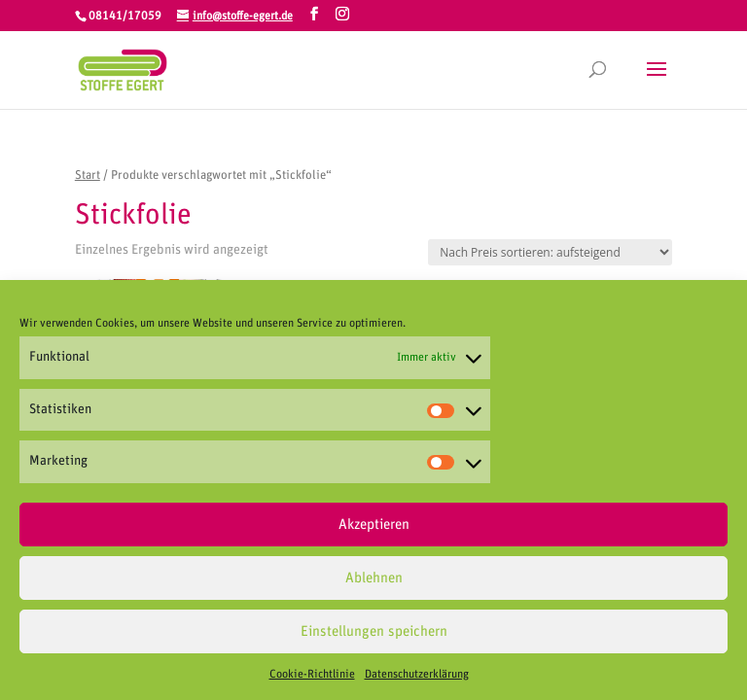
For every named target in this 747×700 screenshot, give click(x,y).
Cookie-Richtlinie (312, 680)
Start (88, 175)
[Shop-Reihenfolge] (550, 252)
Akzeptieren (374, 530)
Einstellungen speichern (374, 637)
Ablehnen (374, 584)
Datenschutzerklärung (417, 680)
